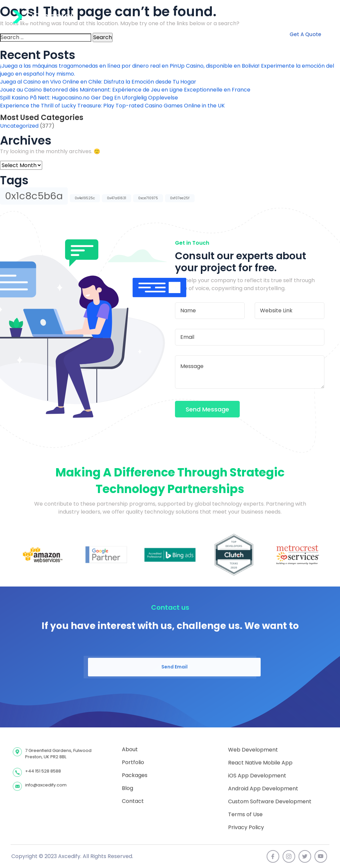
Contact (257, 17)
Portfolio (185, 17)
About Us (147, 17)
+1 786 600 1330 (303, 17)
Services (221, 17)
